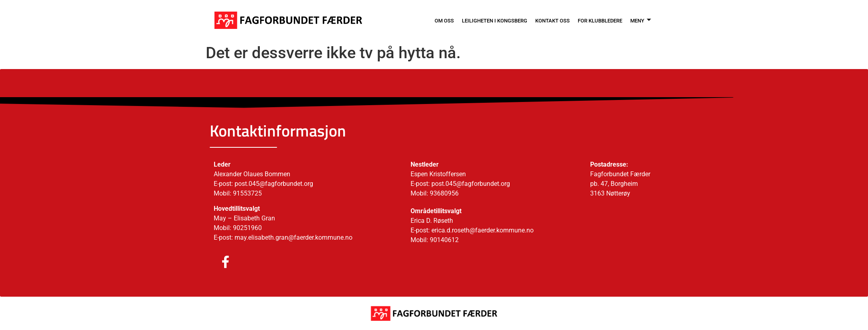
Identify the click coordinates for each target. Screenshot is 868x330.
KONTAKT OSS (541, 20)
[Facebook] (218, 263)
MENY (639, 20)
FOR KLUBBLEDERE (594, 20)
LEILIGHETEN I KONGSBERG (476, 20)
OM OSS (420, 20)
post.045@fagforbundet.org (471, 184)
